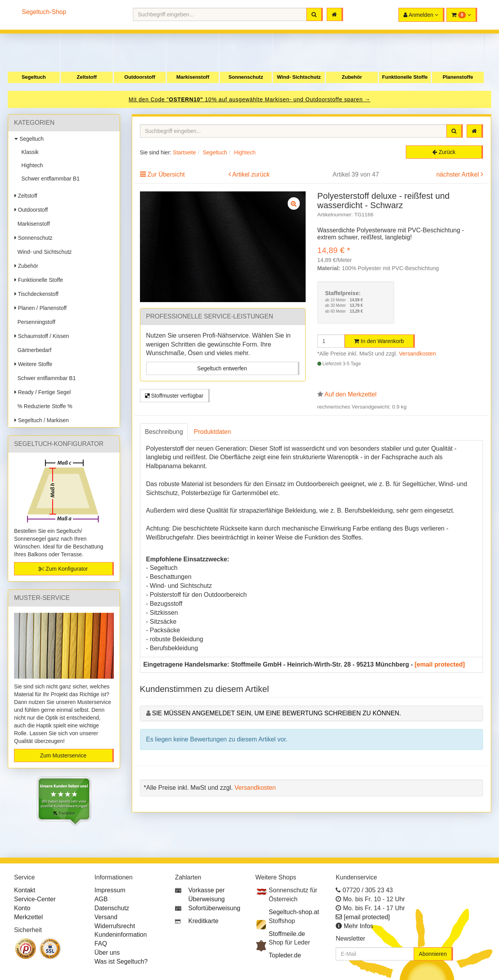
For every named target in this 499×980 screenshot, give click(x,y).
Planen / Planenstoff (41, 308)
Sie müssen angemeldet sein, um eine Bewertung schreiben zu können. (277, 713)
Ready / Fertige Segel (42, 392)
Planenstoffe (458, 77)
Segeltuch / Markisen (42, 420)
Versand (106, 917)
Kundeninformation (120, 935)
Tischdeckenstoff (36, 294)
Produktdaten (212, 432)
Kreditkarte (203, 921)
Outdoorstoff (140, 77)
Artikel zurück (251, 174)
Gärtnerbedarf (33, 350)
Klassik (28, 152)
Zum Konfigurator (63, 569)
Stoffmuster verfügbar (174, 396)
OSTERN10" (187, 99)
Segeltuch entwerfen (222, 368)
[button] (462, 15)
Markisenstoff (193, 77)
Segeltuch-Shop (44, 12)
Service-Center (35, 899)
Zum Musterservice (63, 755)
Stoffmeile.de (287, 934)
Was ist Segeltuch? (121, 961)
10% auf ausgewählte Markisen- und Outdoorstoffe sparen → (288, 99)
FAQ (101, 944)
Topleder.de (285, 955)
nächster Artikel (458, 174)
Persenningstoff (35, 322)
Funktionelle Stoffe (405, 77)
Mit (134, 99)
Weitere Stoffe (33, 364)
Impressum (110, 890)
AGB (101, 899)
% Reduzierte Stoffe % (43, 406)
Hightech (31, 165)
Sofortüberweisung (214, 908)
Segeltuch (34, 77)
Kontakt (25, 890)
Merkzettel (28, 917)
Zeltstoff (87, 77)
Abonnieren (433, 954)
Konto (22, 908)
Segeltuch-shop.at (294, 912)
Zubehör (352, 77)
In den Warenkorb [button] (379, 341)
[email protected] (440, 664)
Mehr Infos (359, 926)
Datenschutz (112, 908)
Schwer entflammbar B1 (49, 179)
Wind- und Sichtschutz (43, 252)
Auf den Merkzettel (350, 394)
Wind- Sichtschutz (299, 77)
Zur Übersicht (166, 174)
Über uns (107, 953)
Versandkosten (417, 354)
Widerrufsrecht (115, 926)
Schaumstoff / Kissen (42, 336)
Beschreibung (164, 432)
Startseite (184, 152)
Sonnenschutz (246, 77)
